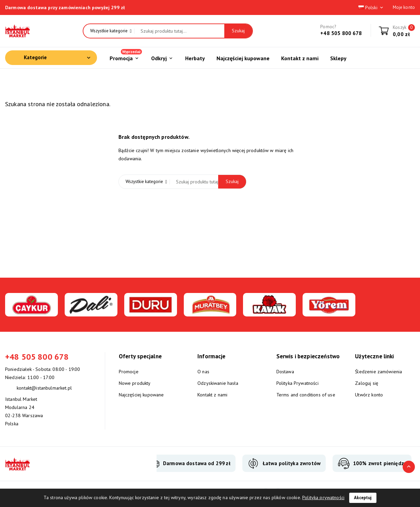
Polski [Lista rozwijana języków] (371, 7)
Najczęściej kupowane (141, 395)
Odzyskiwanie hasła (218, 383)
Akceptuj (363, 498)
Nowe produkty (135, 383)
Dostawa (285, 372)
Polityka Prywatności (297, 383)
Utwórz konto (369, 395)
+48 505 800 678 (341, 33)
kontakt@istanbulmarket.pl (44, 388)
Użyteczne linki (374, 356)
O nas (203, 372)
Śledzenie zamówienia (378, 372)
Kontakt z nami (212, 395)
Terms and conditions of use (306, 395)
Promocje (129, 372)
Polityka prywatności (323, 497)
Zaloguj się (367, 383)
